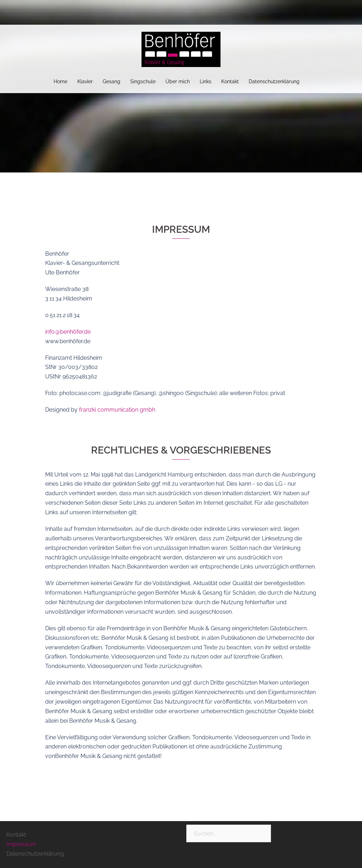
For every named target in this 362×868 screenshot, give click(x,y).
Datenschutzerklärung (274, 81)
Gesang (111, 81)
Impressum (21, 844)
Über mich (178, 81)
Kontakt (230, 81)
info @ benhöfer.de (68, 332)
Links (206, 81)
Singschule (143, 81)
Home (61, 81)
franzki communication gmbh (117, 410)
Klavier (85, 81)
